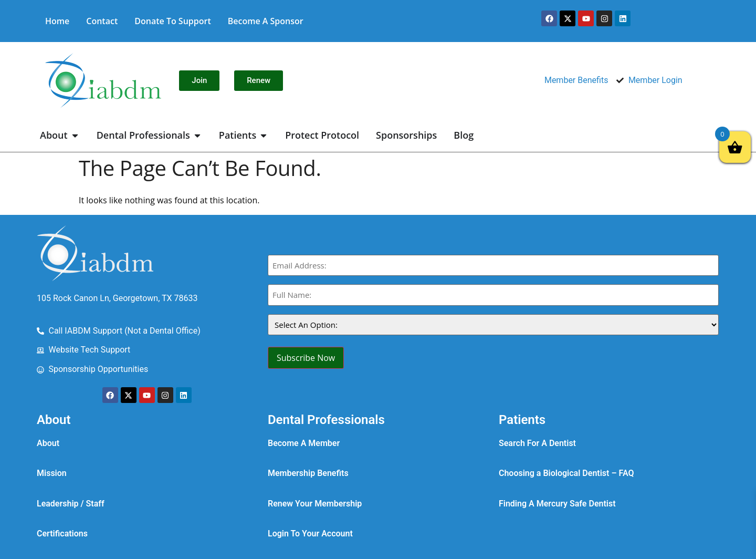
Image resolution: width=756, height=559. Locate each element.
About (48, 443)
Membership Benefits (308, 473)
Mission (52, 473)
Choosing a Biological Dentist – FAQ (566, 473)
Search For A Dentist (537, 443)
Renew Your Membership (315, 504)
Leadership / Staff (71, 504)
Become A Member (304, 443)
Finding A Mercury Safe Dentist (557, 504)
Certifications (62, 534)
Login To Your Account (310, 534)
